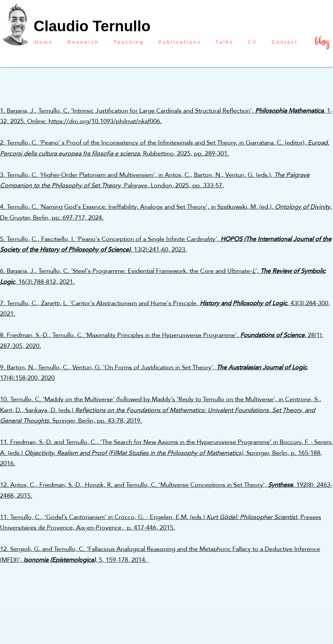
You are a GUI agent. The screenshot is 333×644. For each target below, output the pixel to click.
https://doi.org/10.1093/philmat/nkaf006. (105, 121)
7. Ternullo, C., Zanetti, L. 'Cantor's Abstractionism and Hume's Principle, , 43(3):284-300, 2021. (165, 308)
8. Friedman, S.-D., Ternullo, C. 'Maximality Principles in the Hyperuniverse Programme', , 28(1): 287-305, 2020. (162, 340)
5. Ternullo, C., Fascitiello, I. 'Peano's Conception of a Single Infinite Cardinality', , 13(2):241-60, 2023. (166, 244)
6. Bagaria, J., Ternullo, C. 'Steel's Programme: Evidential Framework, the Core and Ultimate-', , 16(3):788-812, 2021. (163, 276)
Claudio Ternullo (92, 26)
